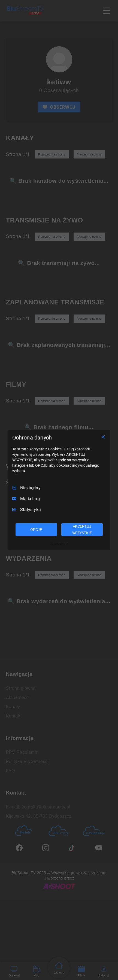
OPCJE (36, 529)
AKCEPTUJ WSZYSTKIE (82, 529)
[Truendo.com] (59, 544)
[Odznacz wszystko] (103, 437)
